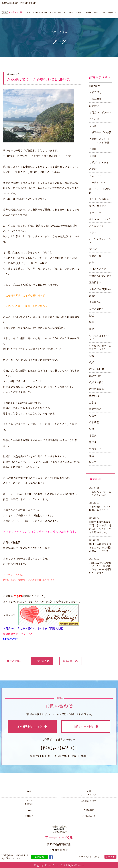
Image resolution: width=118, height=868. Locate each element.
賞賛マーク (95, 449)
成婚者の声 (112, 12)
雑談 (92, 456)
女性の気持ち (96, 309)
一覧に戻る (42, 661)
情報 (92, 356)
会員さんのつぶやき (100, 276)
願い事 (93, 462)
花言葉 (93, 436)
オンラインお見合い (100, 199)
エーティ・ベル (98, 182)
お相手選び (95, 99)
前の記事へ (14, 661)
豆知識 (93, 442)
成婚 (92, 362)
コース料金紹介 (29, 802)
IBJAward (95, 86)
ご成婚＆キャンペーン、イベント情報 (100, 141)
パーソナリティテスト (100, 241)
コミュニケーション (100, 219)
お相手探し (95, 92)
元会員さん (95, 282)
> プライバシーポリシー (91, 857)
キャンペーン (96, 212)
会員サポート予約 (86, 726)
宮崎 (92, 329)
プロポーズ (95, 256)
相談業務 (94, 422)
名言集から (95, 302)
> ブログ (110, 857)
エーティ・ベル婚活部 (100, 191)
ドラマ (93, 232)
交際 (92, 262)
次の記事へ (70, 661)
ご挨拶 (93, 149)
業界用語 (94, 396)
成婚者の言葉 (96, 389)
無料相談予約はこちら (32, 726)
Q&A (103, 12)
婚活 (92, 316)
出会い (93, 296)
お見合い (94, 106)
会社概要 (29, 816)
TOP (28, 12)
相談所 (93, 416)
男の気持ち (95, 409)
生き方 (93, 402)
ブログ (93, 249)
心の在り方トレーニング (100, 337)
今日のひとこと (98, 269)
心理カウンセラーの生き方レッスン (100, 347)
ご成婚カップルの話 (100, 132)
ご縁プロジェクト (99, 162)
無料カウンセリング (57, 12)
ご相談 (93, 156)
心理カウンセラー (40, 12)
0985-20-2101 (11, 639)
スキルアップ (96, 226)
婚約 (92, 322)
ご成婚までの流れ (91, 12)
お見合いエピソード (100, 112)
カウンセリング (98, 206)
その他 (93, 169)
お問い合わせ (89, 816)
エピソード (95, 176)
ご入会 (93, 126)
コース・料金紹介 (75, 12)
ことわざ (94, 119)
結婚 (92, 429)
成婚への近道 (96, 369)
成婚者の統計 (96, 382)
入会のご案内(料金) (100, 289)
